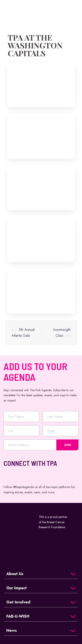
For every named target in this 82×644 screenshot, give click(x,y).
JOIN (67, 445)
